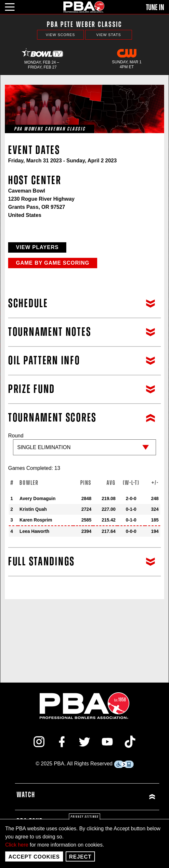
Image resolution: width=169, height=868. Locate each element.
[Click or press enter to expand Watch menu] (122, 797)
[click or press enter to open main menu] (13, 6)
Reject (80, 857)
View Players (37, 247)
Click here (17, 845)
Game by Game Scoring (53, 263)
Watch (26, 795)
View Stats (109, 35)
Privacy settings (84, 817)
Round (84, 447)
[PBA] (84, 7)
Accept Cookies (34, 857)
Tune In (155, 7)
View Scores (60, 35)
